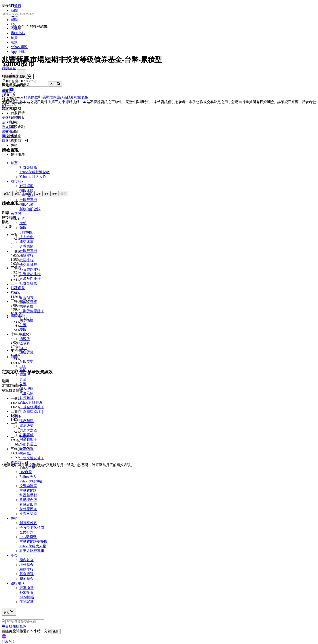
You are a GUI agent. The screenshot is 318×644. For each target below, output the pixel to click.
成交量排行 (28, 265)
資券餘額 (26, 246)
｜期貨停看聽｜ (32, 311)
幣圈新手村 (28, 495)
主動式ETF (28, 491)
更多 (9, 611)
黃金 (23, 379)
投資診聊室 (28, 486)
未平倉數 (26, 306)
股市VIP (17, 181)
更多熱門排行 (30, 279)
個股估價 (26, 204)
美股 (23, 330)
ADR (23, 348)
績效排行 (26, 569)
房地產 (16, 416)
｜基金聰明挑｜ (32, 407)
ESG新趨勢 (28, 537)
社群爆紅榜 (28, 167)
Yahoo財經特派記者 (35, 172)
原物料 (25, 344)
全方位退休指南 (32, 528)
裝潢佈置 (26, 449)
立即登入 (9, 93)
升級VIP (8, 641)
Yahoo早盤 (27, 467)
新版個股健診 (30, 209)
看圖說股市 (28, 504)
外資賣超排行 (30, 274)
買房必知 (26, 426)
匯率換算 (26, 588)
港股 (23, 334)
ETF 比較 (26, 195)
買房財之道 (28, 430)
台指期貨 (26, 297)
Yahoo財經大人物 (33, 177)
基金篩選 (26, 574)
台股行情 (18, 218)
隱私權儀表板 (78, 97)
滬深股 (25, 339)
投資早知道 (28, 514)
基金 (14, 555)
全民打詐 (26, 532)
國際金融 (18, 316)
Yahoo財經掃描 (31, 481)
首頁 (14, 163)
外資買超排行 (30, 269)
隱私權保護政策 (55, 97)
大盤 (23, 223)
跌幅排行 (26, 260)
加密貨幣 (26, 352)
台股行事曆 (28, 200)
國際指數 (26, 320)
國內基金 (26, 560)
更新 (56, 631)
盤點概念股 (28, 500)
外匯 (23, 325)
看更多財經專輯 (32, 551)
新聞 (14, 357)
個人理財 (26, 389)
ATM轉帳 (27, 597)
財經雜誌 (26, 398)
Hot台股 (26, 472)
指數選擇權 (28, 302)
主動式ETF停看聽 (33, 541)
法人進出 (26, 237)
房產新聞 (26, 421)
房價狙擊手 (28, 440)
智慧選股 (26, 186)
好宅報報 (26, 435)
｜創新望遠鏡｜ (32, 412)
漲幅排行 (26, 255)
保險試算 (26, 602)
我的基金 (26, 579)
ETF (23, 366)
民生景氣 (26, 393)
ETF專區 (26, 232)
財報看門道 (28, 509)
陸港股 (25, 375)
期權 (14, 293)
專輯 (14, 518)
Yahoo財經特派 (31, 402)
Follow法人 (28, 477)
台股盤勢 (26, 361)
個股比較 (26, 191)
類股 (23, 228)
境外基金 (26, 565)
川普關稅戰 (28, 523)
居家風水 (26, 453)
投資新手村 (19, 463)
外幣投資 (26, 592)
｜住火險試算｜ (32, 458)
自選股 (16, 214)
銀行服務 (18, 583)
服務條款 (31, 97)
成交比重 (26, 242)
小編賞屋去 (28, 444)
